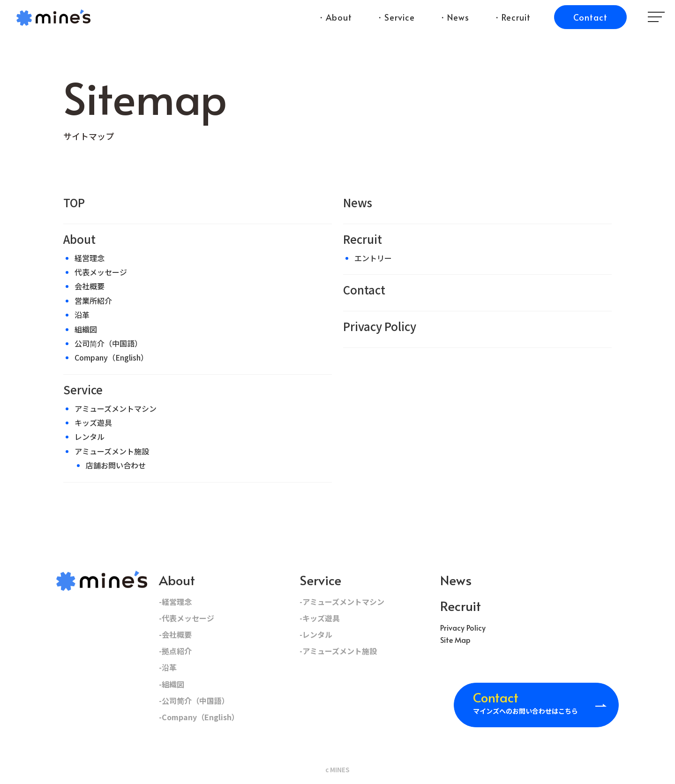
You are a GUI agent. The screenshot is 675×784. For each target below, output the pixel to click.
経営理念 (90, 258)
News (358, 202)
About (79, 239)
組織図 (86, 329)
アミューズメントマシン (116, 408)
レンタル (90, 437)
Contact (364, 290)
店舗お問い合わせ (116, 465)
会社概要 (90, 286)
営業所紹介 (93, 301)
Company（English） (111, 357)
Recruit (363, 239)
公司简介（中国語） (108, 343)
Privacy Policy (380, 326)
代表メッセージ (101, 272)
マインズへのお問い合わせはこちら (525, 701)
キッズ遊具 (93, 422)
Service (83, 389)
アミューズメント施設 (112, 451)
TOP (74, 202)
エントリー (373, 258)
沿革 (82, 315)
